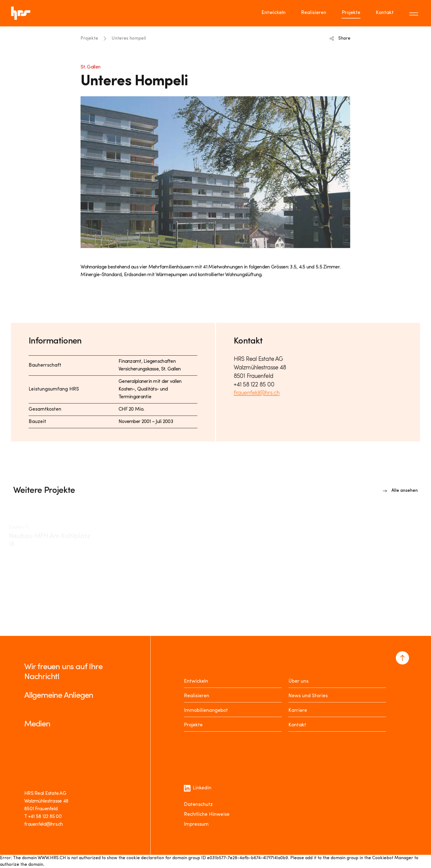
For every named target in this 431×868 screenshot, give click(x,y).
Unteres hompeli (129, 39)
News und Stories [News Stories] (308, 696)
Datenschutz (198, 805)
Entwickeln (196, 681)
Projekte (89, 39)
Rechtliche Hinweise (207, 815)
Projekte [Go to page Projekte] (351, 13)
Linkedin (198, 788)
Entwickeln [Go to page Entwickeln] (273, 13)
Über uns (298, 681)
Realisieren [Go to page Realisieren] (314, 13)
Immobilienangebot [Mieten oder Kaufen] (206, 711)
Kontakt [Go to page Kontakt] (385, 13)
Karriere (298, 711)
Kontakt (297, 725)
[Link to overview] (400, 491)
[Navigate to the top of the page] (402, 658)
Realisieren (197, 696)
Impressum (196, 824)
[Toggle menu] (415, 13)
